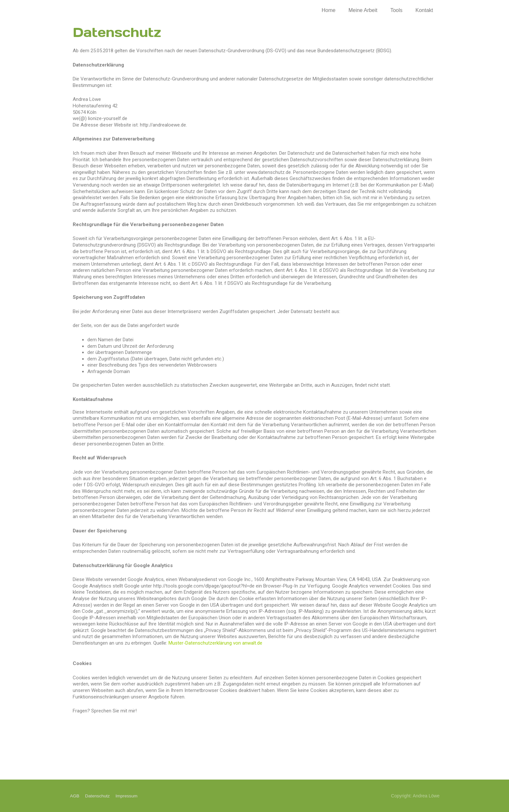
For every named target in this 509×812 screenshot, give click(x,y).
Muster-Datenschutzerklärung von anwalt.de (215, 643)
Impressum (127, 796)
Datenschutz (97, 796)
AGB (74, 796)
